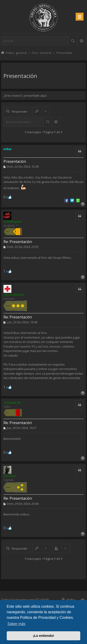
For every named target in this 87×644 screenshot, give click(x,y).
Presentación (20, 76)
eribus (8, 149)
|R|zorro (10, 476)
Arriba (71, 599)
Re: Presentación (18, 242)
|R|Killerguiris (13, 222)
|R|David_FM (12, 403)
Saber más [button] (16, 624)
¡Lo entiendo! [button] (43, 636)
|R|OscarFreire (14, 295)
